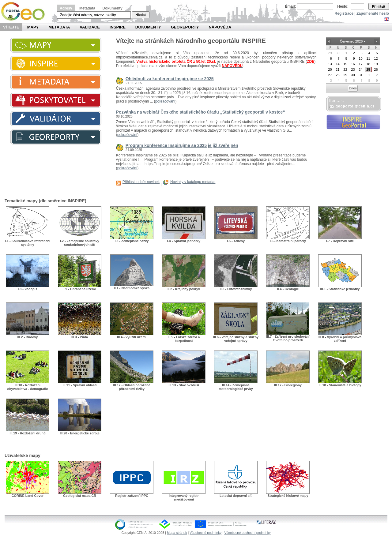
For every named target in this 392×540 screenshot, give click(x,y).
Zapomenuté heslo (373, 13)
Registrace (344, 13)
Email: (291, 6)
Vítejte (11, 27)
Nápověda (220, 27)
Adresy (66, 8)
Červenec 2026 (351, 41)
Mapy (33, 27)
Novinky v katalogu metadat (193, 182)
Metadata (87, 8)
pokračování (165, 101)
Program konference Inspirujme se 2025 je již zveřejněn (182, 145)
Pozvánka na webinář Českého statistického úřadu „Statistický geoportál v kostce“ (201, 112)
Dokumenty (112, 8)
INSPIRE (118, 27)
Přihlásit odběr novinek (141, 182)
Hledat (141, 15)
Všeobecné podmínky (205, 533)
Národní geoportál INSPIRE (25, 11)
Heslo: (343, 6)
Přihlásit (379, 6)
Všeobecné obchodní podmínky (247, 533)
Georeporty (185, 27)
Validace (90, 27)
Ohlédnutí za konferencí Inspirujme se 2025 (170, 79)
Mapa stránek (177, 533)
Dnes (353, 88)
